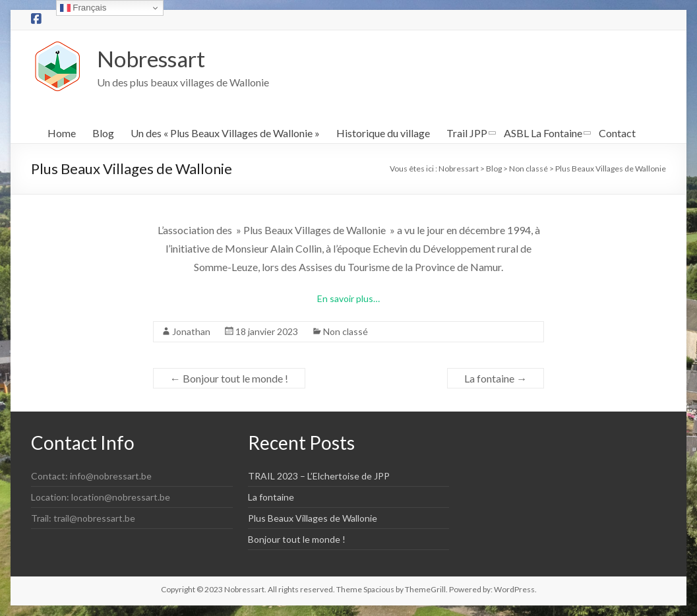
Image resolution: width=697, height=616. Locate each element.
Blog (103, 134)
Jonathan (191, 332)
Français (83, 8)
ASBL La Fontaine (543, 134)
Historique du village (383, 134)
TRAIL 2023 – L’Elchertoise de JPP (319, 477)
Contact (617, 134)
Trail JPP (467, 134)
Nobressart (156, 59)
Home (62, 134)
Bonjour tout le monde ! (229, 379)
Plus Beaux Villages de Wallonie (313, 519)
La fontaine (496, 379)
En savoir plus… (348, 299)
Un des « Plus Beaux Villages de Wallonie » (225, 134)
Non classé (346, 332)
